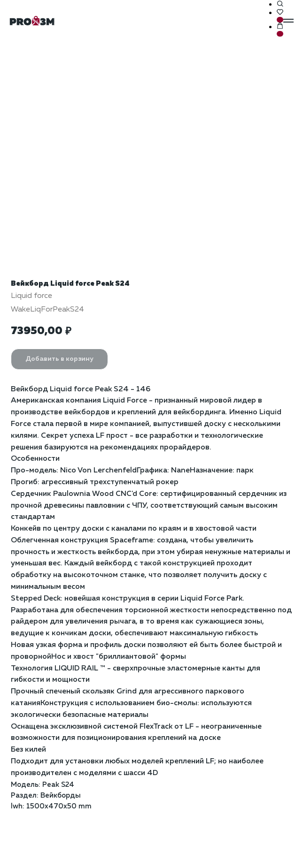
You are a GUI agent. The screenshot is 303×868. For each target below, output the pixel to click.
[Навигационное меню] (288, 21)
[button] (280, 4)
